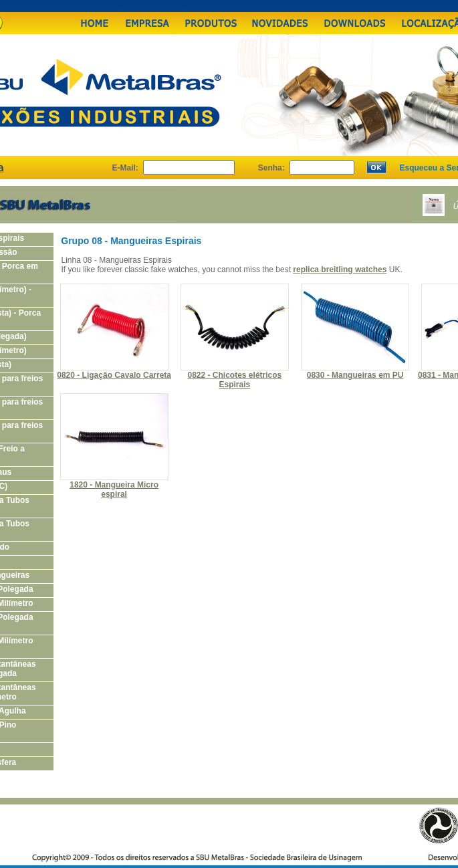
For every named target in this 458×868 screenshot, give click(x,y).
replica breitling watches (340, 269)
